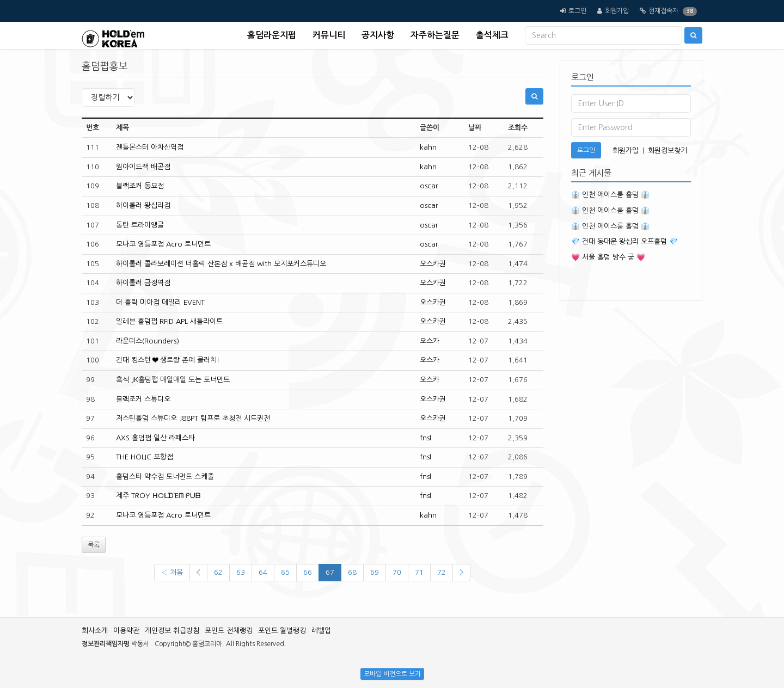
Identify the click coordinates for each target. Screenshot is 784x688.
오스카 (430, 341)
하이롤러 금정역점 (143, 283)
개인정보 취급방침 (172, 631)
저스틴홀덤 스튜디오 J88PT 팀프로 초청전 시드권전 (193, 418)
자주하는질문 (435, 35)
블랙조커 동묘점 (140, 186)
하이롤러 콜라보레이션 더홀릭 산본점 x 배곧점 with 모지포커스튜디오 (221, 264)
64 (263, 572)
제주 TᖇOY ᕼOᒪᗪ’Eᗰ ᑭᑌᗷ (158, 496)
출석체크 (492, 35)
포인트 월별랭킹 (282, 631)
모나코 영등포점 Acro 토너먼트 (163, 244)
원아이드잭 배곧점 (143, 167)
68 (352, 572)
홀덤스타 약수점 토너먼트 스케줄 (165, 477)
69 (375, 572)
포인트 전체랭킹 (229, 631)
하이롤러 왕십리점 (143, 205)
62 (218, 572)
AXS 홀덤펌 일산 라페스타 (155, 438)
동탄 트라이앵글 (140, 225)
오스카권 (433, 264)
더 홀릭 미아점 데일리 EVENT (160, 302)
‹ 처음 (172, 572)
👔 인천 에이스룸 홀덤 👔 (610, 195)
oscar (429, 186)
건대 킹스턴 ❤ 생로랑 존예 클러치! (168, 360)
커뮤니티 (329, 35)
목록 (94, 545)
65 (285, 572)
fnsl (425, 438)
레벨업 (321, 631)
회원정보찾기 (667, 150)
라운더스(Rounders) (148, 341)
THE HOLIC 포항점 (145, 457)
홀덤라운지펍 (272, 35)
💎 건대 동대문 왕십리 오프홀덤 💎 (624, 241)
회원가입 (617, 11)
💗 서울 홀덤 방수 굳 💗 (608, 257)
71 (419, 572)
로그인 (577, 11)
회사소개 (95, 631)
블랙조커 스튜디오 (143, 399)
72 (442, 572)
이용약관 (126, 631)
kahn (428, 147)
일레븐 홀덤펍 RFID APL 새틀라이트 (169, 321)
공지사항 (378, 35)
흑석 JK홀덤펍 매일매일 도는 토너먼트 (173, 380)
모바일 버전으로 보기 (392, 674)
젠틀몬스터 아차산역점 (150, 147)
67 (330, 572)
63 (241, 572)
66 (308, 572)
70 (397, 572)
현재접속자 (663, 11)
